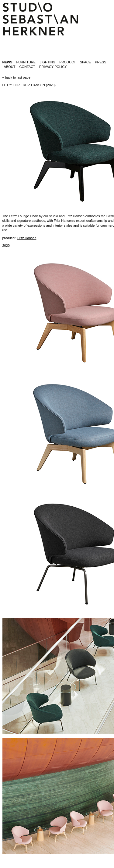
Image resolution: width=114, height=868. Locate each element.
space (85, 62)
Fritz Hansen (27, 238)
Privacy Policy (53, 67)
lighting (47, 62)
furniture (26, 62)
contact (27, 67)
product (67, 62)
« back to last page (16, 77)
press (100, 62)
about (10, 67)
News (7, 62)
